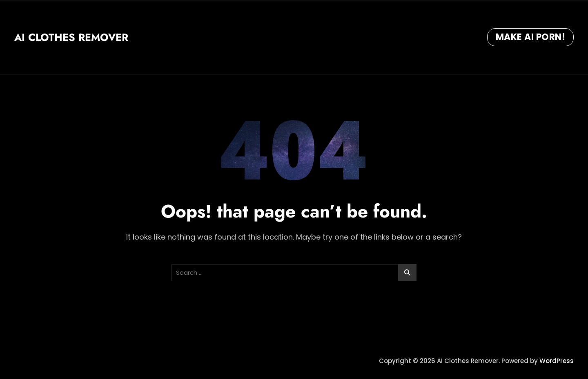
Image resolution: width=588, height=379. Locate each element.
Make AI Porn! (531, 37)
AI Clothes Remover (71, 37)
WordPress (557, 361)
